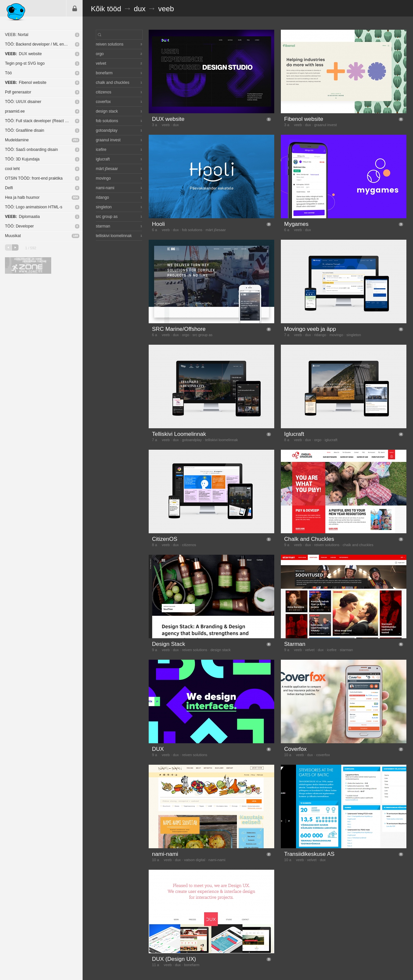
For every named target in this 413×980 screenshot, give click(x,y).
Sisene (75, 8)
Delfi (9, 188)
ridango (320, 335)
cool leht (12, 169)
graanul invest (326, 125)
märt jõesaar (216, 230)
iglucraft (331, 440)
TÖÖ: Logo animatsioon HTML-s (34, 207)
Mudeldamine (17, 140)
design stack (221, 650)
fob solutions (192, 230)
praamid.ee (15, 111)
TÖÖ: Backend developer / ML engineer (40, 44)
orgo (186, 335)
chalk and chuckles (358, 545)
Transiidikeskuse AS (309, 854)
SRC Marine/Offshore (179, 329)
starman (346, 650)
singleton (354, 335)
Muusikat (13, 236)
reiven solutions (327, 545)
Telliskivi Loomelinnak (179, 434)
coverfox (323, 755)
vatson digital (195, 860)
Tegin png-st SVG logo (25, 63)
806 (75, 197)
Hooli (158, 224)
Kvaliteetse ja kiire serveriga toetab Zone (28, 265)
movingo (336, 335)
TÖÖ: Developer (19, 226)
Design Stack (169, 644)
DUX (158, 749)
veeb (166, 9)
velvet (310, 650)
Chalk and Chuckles (309, 539)
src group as (203, 335)
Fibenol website (26, 83)
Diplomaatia (22, 217)
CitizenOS (165, 539)
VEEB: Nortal (17, 35)
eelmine (8, 247)
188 (75, 236)
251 (75, 140)
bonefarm (192, 965)
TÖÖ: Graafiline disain (25, 130)
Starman (295, 644)
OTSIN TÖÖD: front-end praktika (34, 178)
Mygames (296, 224)
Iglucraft (294, 434)
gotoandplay (192, 440)
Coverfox (295, 749)
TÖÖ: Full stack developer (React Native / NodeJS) (44, 121)
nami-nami (165, 854)
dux (140, 9)
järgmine (15, 247)
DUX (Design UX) (174, 959)
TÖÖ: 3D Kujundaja (22, 159)
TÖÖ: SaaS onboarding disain (31, 150)
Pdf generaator (18, 92)
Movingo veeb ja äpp (310, 329)
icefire (332, 650)
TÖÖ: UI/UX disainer (23, 102)
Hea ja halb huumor (22, 197)
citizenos (189, 545)
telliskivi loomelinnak (221, 440)
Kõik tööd (106, 9)
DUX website (23, 54)
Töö (8, 73)
